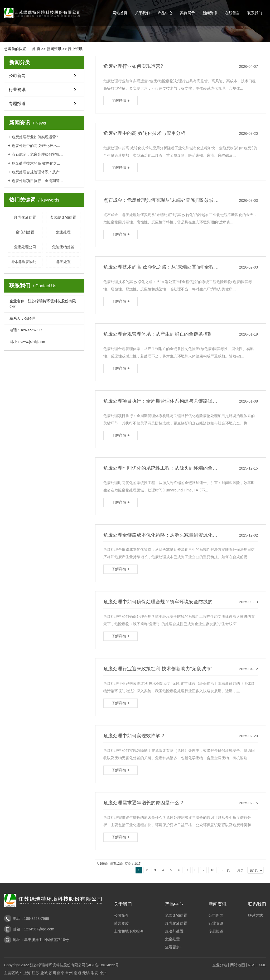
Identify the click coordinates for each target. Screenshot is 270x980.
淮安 (94, 973)
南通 (78, 973)
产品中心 (165, 13)
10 (212, 870)
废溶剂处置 (25, 232)
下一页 (225, 870)
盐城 (44, 973)
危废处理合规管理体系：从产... (37, 172)
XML (262, 965)
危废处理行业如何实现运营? (35, 137)
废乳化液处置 (25, 217)
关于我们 (142, 13)
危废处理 (63, 232)
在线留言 (232, 13)
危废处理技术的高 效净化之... (36, 163)
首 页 (36, 49)
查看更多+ (173, 947)
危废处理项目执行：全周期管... (37, 181)
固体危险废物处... (25, 262)
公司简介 (121, 915)
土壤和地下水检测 (129, 931)
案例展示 (187, 13)
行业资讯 (75, 49)
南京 (61, 973)
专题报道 (17, 104)
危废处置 (63, 262)
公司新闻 (17, 76)
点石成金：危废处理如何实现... (37, 154)
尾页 (240, 870)
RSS (252, 965)
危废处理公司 (25, 247)
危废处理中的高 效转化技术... (36, 146)
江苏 (36, 973)
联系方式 (255, 915)
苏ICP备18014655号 (102, 965)
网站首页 (120, 13)
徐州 (103, 973)
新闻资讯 (210, 13)
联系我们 (255, 13)
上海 (27, 973)
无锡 (86, 973)
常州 (69, 973)
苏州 (52, 973)
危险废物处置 (63, 247)
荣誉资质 (121, 923)
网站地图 (238, 965)
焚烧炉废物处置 (63, 217)
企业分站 (220, 965)
